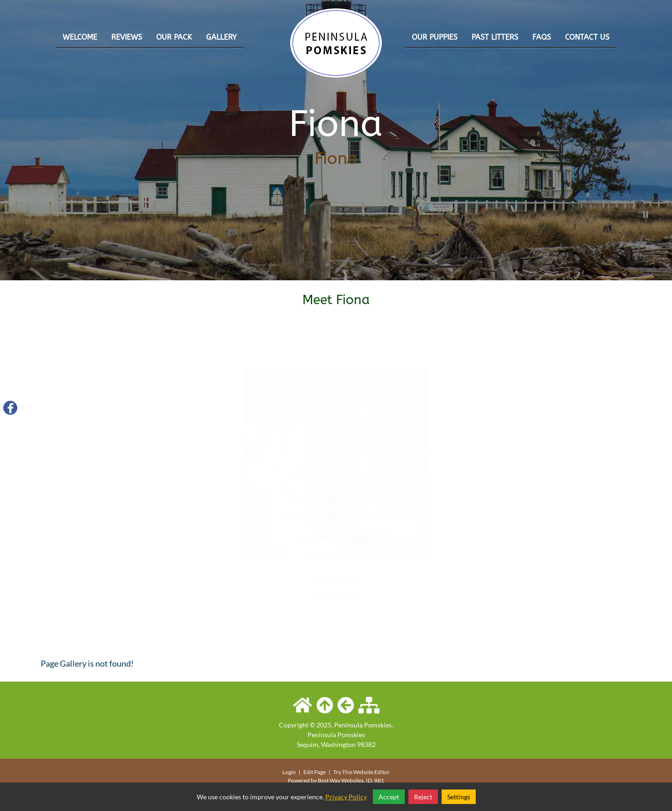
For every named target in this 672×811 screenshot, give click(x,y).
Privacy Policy (346, 797)
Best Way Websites (341, 780)
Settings (459, 797)
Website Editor (372, 772)
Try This (343, 772)
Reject (423, 797)
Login (289, 772)
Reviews (127, 37)
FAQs (542, 37)
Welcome (80, 37)
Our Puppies (435, 37)
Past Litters (495, 37)
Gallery (222, 37)
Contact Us (587, 37)
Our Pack (174, 37)
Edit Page (315, 772)
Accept (389, 797)
